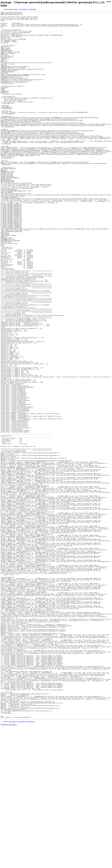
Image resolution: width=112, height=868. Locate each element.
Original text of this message (9, 865)
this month (33, 9)
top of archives (24, 9)
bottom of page (13, 9)
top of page (12, 862)
